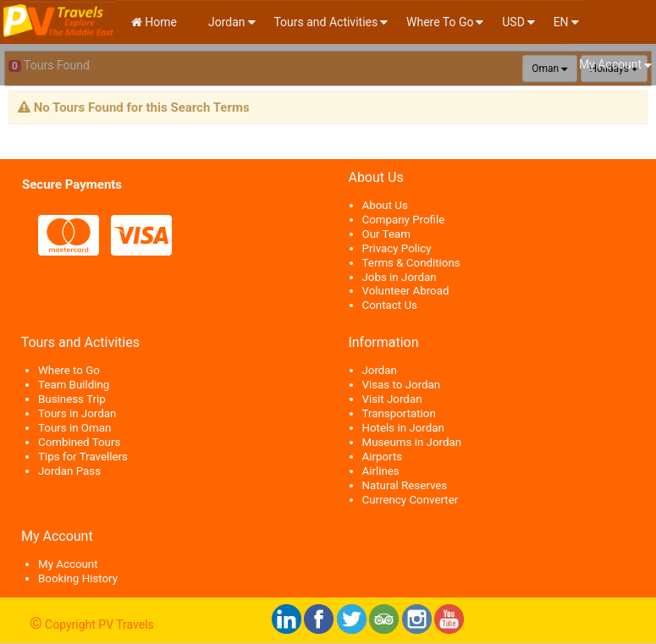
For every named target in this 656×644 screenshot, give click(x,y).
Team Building (74, 385)
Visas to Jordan (402, 385)
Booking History (78, 578)
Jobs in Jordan (400, 277)
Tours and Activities (325, 22)
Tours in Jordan (77, 413)
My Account (610, 64)
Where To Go (440, 22)
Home (154, 22)
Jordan (226, 22)
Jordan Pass (69, 471)
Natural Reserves (405, 485)
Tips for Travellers (83, 457)
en (561, 22)
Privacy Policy (397, 248)
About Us (385, 205)
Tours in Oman (74, 428)
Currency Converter (411, 500)
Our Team (386, 234)
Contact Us (390, 305)
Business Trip (72, 399)
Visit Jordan (392, 399)
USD (513, 22)
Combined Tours (79, 442)
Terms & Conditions (411, 263)
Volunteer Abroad (406, 291)
